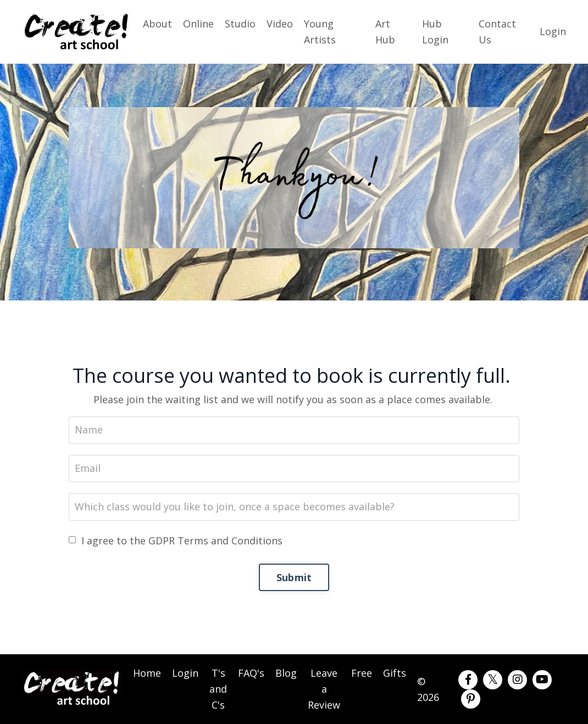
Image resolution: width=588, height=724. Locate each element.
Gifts (395, 673)
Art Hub (385, 32)
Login (553, 31)
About (157, 24)
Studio (240, 24)
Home (147, 673)
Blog (286, 673)
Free (362, 673)
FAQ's (251, 673)
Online (198, 24)
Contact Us (497, 32)
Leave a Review (324, 689)
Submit (294, 577)
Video (280, 24)
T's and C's (218, 689)
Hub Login (435, 32)
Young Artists (320, 32)
